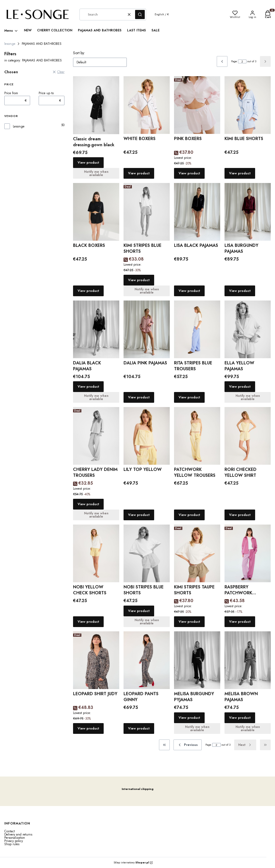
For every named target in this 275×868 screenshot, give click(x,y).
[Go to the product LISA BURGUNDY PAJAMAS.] (248, 212)
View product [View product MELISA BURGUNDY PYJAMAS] (189, 718)
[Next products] (245, 745)
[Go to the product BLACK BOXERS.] (96, 212)
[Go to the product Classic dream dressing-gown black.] (96, 105)
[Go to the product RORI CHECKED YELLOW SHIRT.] (248, 436)
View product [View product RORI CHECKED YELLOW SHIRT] (240, 515)
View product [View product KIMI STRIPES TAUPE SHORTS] (189, 622)
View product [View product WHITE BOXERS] (139, 173)
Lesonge (19, 126)
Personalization (15, 838)
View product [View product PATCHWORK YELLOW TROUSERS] (189, 515)
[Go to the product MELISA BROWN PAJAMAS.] (248, 660)
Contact (10, 831)
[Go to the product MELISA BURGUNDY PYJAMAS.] (197, 660)
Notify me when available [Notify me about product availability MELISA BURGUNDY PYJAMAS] (197, 728)
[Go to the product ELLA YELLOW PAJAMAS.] (248, 329)
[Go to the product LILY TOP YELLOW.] (147, 436)
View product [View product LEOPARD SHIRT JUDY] (88, 728)
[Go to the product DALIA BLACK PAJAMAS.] (96, 329)
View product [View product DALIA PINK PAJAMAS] (139, 397)
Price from (11, 93)
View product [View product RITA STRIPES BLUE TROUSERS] (189, 397)
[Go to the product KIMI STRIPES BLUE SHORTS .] (147, 212)
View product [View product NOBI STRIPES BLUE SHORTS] (139, 611)
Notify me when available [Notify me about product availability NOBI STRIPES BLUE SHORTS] (147, 622)
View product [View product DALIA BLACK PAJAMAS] (88, 387)
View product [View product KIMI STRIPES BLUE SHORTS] (139, 280)
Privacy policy (14, 841)
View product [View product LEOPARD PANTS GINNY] (139, 728)
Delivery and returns (18, 834)
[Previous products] (188, 745)
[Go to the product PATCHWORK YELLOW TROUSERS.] (197, 436)
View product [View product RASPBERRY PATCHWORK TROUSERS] (240, 622)
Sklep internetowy (131, 863)
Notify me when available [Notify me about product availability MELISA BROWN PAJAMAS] (248, 728)
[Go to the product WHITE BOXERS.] (147, 105)
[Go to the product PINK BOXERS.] (197, 105)
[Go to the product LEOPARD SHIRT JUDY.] (96, 660)
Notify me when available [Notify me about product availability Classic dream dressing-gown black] (96, 173)
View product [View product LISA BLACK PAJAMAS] (189, 291)
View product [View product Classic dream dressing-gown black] (88, 163)
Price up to (46, 93)
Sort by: (79, 53)
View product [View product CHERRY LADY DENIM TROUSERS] (88, 504)
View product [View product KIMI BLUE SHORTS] (240, 173)
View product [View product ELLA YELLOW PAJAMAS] (240, 387)
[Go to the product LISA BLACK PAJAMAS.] (197, 212)
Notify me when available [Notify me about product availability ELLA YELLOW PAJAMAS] (248, 397)
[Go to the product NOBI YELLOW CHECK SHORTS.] (96, 553)
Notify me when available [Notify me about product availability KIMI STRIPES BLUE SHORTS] (147, 291)
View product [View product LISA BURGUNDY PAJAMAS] (240, 291)
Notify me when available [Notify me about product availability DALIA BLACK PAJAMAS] (96, 397)
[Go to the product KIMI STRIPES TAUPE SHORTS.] (197, 553)
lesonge (10, 44)
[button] (140, 14)
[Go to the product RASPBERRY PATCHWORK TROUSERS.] (248, 553)
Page (234, 61)
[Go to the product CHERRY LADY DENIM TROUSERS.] (96, 436)
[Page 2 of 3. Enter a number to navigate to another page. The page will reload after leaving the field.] (242, 61)
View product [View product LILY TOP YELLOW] (139, 515)
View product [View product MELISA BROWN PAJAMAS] (240, 718)
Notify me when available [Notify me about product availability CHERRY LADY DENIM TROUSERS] (96, 515)
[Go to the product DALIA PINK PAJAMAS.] (147, 329)
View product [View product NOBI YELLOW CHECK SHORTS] (88, 622)
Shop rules (12, 844)
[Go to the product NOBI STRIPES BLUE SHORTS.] (147, 553)
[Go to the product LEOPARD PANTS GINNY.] (147, 660)
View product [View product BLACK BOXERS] (88, 291)
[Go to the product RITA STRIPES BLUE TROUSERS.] (197, 329)
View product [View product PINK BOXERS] (189, 173)
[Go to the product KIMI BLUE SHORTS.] (248, 105)
